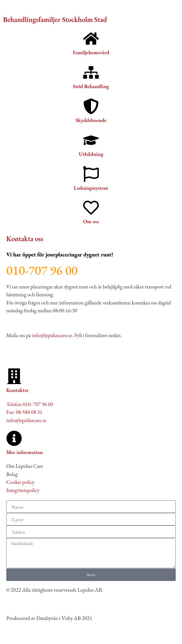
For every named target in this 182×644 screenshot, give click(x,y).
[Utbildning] (91, 140)
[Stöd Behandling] (91, 72)
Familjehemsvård (91, 52)
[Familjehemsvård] (91, 39)
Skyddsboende (91, 120)
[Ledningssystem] (91, 174)
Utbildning (91, 154)
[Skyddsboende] (91, 106)
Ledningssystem (91, 188)
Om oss (91, 221)
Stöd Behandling (91, 86)
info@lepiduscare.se (52, 335)
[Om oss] (91, 208)
